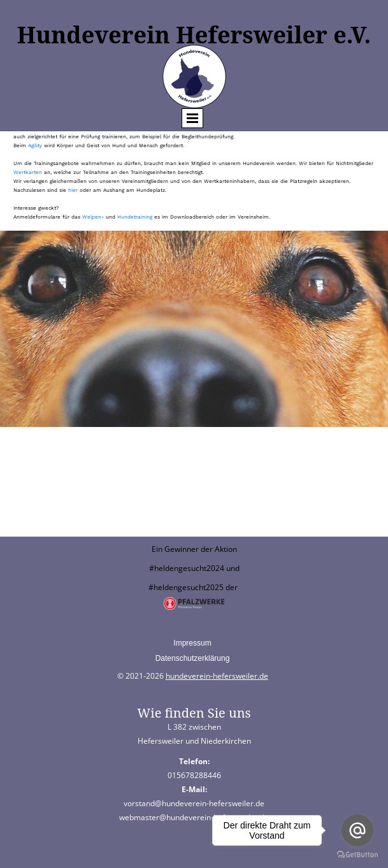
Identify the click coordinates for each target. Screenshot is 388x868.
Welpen (92, 217)
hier (74, 190)
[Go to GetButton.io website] (357, 855)
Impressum (192, 643)
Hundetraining (136, 217)
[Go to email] (357, 830)
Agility (36, 146)
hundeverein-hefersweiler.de (217, 676)
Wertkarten (29, 172)
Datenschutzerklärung (193, 658)
